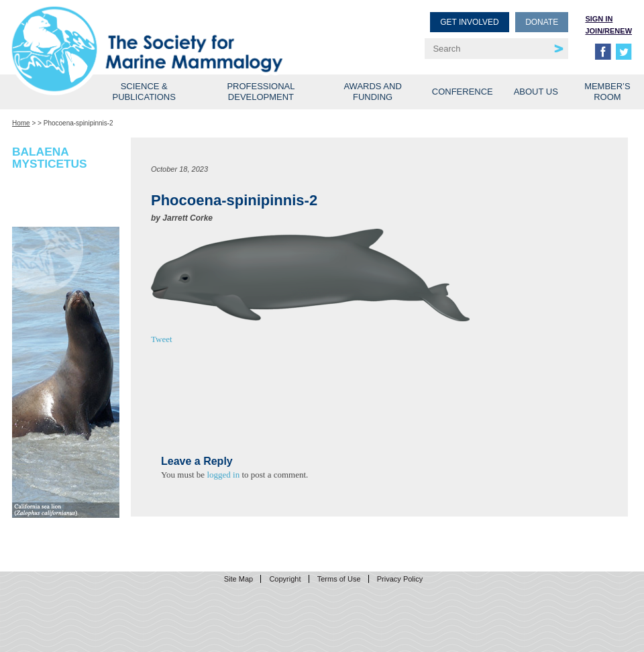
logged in (223, 475)
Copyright (285, 579)
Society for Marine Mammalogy (169, 32)
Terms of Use (339, 579)
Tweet (162, 339)
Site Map (238, 579)
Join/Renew (608, 31)
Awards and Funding (372, 92)
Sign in (599, 19)
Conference (463, 92)
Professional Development (261, 92)
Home (21, 123)
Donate (542, 22)
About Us (536, 92)
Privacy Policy (400, 579)
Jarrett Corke (187, 218)
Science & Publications (144, 92)
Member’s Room (607, 92)
